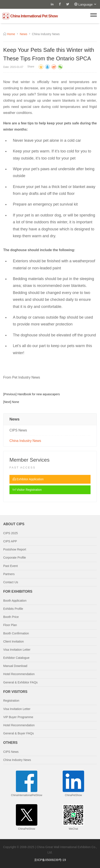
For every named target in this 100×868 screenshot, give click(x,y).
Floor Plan (10, 625)
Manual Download (15, 666)
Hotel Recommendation (19, 674)
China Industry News (25, 441)
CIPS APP (10, 541)
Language (88, 4)
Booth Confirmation (16, 633)
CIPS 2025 (11, 533)
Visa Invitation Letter (17, 650)
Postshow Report (15, 549)
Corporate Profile (15, 558)
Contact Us (11, 582)
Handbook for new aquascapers (39, 394)
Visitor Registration (27, 490)
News (23, 34)
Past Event (11, 566)
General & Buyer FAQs (18, 733)
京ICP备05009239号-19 (50, 860)
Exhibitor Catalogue (16, 658)
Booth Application (15, 601)
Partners (9, 574)
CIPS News (18, 430)
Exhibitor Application (28, 479)
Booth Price (11, 617)
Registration (11, 701)
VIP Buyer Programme (18, 717)
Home (11, 34)
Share (31, 67)
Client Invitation (14, 641)
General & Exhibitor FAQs (20, 682)
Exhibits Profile (13, 609)
